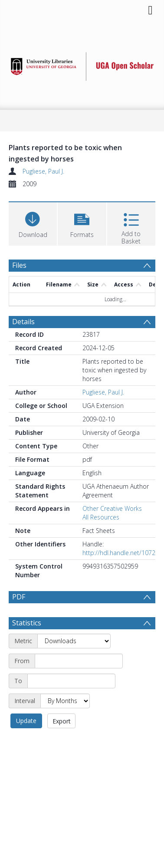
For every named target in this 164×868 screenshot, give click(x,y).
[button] (82, 223)
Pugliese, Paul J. (43, 171)
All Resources (101, 517)
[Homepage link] (82, 64)
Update (26, 721)
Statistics (27, 623)
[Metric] (74, 641)
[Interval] (65, 701)
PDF (19, 597)
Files (19, 265)
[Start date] (79, 661)
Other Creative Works (112, 508)
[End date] (71, 681)
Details (23, 322)
